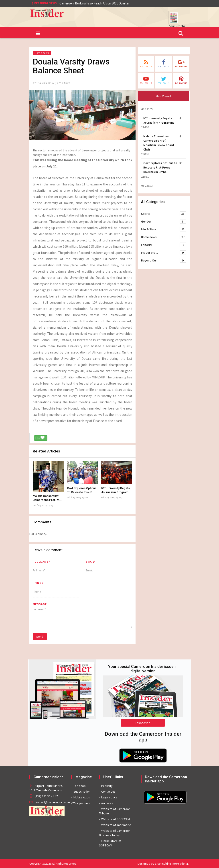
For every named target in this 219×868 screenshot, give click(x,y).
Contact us (108, 792)
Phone (38, 583)
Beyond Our (164, 260)
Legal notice (109, 797)
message (40, 604)
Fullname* (41, 562)
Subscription (82, 792)
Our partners (82, 803)
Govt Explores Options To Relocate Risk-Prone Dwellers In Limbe (160, 168)
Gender (164, 221)
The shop (80, 786)
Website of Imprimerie (116, 825)
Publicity (107, 786)
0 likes (66, 83)
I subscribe (143, 723)
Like (40, 438)
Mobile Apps (82, 797)
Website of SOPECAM (116, 819)
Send (40, 637)
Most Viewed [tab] (163, 96)
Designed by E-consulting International (163, 864)
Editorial (164, 245)
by (34, 83)
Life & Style (164, 229)
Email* (91, 562)
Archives (107, 803)
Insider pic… (164, 253)
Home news (42, 53)
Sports (164, 214)
